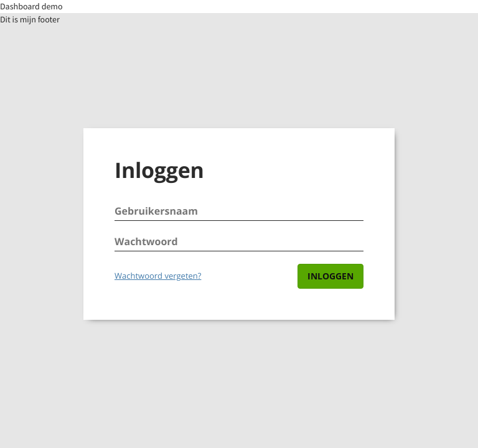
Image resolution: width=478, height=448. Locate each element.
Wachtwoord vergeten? (158, 276)
